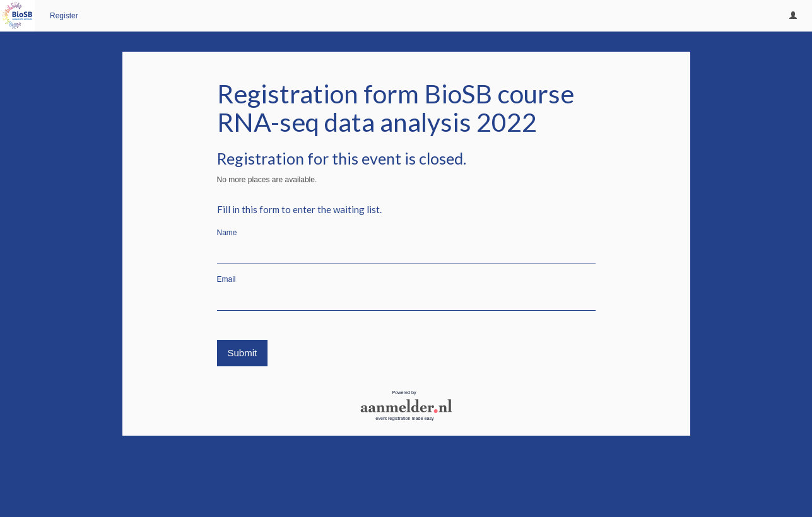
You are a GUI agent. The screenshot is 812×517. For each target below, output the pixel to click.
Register (64, 16)
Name (227, 233)
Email (227, 279)
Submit (243, 353)
